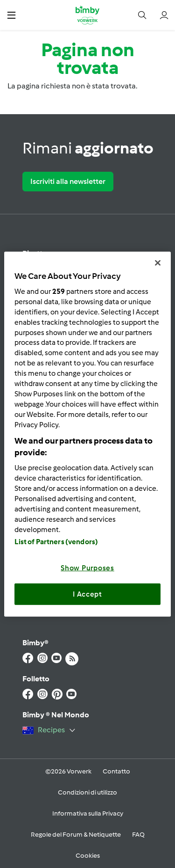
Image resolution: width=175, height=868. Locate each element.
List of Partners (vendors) (56, 542)
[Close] (158, 263)
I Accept (87, 594)
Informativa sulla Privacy (88, 813)
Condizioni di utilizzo (87, 792)
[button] (11, 15)
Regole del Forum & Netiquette (76, 835)
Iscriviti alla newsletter (68, 181)
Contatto (116, 771)
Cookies (88, 856)
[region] (87, 434)
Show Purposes (87, 568)
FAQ (138, 835)
